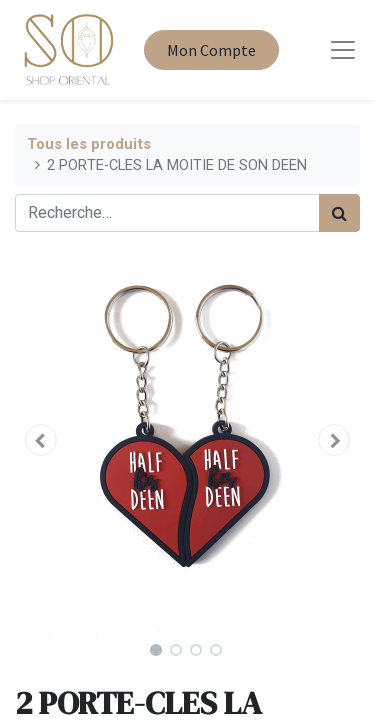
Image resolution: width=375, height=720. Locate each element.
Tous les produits (89, 144)
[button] (41, 440)
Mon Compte (211, 50)
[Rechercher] (339, 213)
